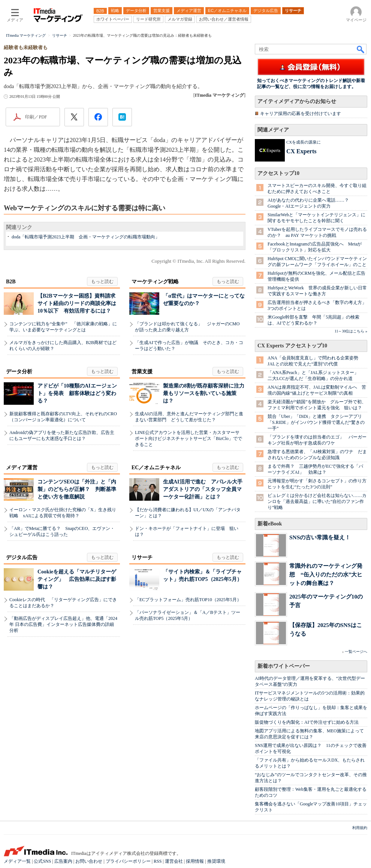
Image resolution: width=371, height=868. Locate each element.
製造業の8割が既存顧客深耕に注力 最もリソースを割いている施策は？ (206, 393)
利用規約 (360, 828)
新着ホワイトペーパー (284, 666)
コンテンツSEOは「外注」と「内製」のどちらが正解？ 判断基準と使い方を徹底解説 (77, 489)
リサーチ (142, 557)
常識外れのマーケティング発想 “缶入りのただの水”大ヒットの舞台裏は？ (326, 574)
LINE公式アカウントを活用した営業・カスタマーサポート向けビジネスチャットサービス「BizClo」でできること (188, 438)
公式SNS (42, 861)
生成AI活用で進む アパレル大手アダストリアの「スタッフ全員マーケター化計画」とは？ (203, 489)
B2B (11, 282)
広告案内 (63, 861)
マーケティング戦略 (155, 282)
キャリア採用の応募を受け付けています (301, 114)
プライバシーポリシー (128, 861)
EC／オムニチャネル (156, 468)
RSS (158, 861)
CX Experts (301, 151)
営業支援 (142, 372)
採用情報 (195, 861)
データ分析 (19, 372)
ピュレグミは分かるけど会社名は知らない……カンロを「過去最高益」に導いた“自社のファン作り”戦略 (317, 501)
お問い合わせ (89, 861)
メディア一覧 (17, 861)
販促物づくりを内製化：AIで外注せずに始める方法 (307, 722)
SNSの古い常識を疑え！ (320, 537)
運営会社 (174, 861)
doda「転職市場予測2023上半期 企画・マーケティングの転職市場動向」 (86, 237)
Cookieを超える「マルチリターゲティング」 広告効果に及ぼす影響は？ (77, 579)
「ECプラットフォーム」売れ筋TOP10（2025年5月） (188, 600)
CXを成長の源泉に (304, 142)
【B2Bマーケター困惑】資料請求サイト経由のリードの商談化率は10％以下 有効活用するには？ (77, 303)
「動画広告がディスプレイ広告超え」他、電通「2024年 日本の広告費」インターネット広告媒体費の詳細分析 (63, 624)
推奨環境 (216, 861)
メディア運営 (22, 468)
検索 (361, 49)
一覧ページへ (356, 652)
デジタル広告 (22, 557)
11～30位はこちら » (351, 331)
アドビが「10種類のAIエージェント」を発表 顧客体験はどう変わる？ (77, 393)
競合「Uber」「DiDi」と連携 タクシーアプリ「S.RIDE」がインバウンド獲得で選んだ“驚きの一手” (316, 422)
